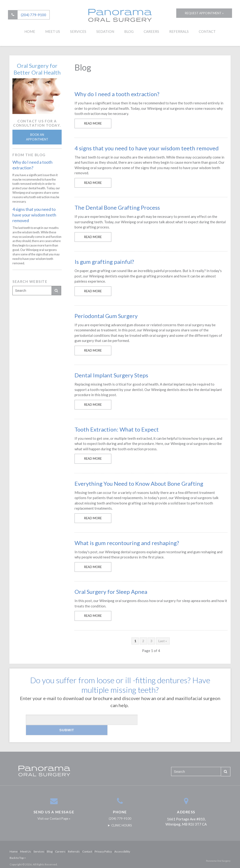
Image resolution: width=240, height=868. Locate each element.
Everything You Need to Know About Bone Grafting (139, 483)
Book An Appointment (37, 137)
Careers (151, 32)
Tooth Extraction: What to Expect (117, 429)
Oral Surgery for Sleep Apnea (111, 592)
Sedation (105, 32)
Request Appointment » (201, 15)
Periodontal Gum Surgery (106, 316)
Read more (93, 123)
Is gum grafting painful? (104, 262)
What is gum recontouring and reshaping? (127, 543)
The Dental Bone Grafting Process (117, 207)
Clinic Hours (122, 815)
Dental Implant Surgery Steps (111, 375)
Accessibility (122, 841)
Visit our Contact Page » (54, 808)
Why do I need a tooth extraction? (117, 94)
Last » (163, 641)
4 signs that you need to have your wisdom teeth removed (147, 148)
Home (30, 32)
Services (78, 32)
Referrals (179, 32)
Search (56, 290)
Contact (207, 32)
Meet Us (53, 32)
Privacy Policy (103, 841)
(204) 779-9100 (35, 15)
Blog (129, 32)
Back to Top (18, 847)
